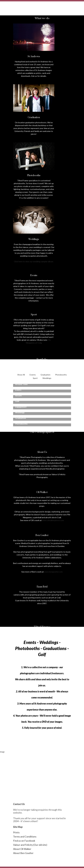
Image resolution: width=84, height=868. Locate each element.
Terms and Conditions (25, 837)
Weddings (47, 378)
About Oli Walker (22, 849)
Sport (35, 378)
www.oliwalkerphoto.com (53, 520)
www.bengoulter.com (53, 572)
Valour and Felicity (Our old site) (30, 845)
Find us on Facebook (24, 841)
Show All (21, 375)
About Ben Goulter (23, 853)
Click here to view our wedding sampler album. (34, 261)
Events (33, 375)
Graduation (45, 375)
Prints (16, 832)
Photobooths (61, 375)
